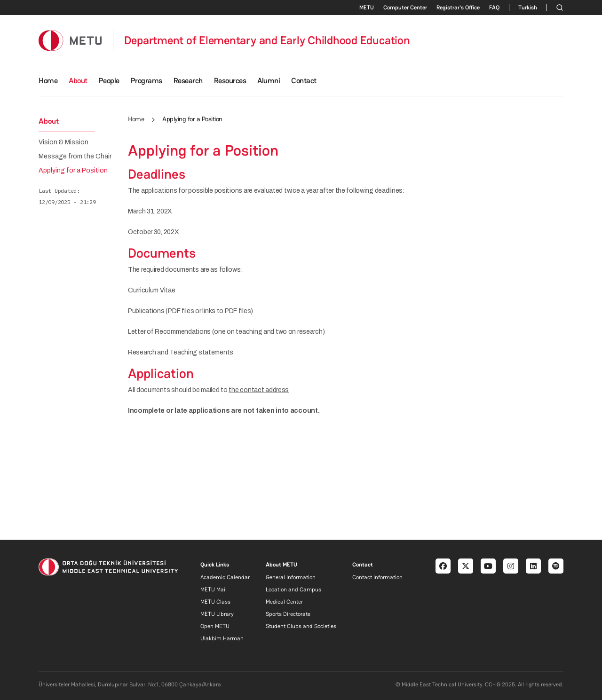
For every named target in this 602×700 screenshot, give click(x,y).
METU (367, 8)
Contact (304, 81)
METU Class (215, 602)
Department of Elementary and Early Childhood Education (267, 40)
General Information (291, 577)
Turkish (528, 8)
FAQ (494, 8)
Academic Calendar (225, 577)
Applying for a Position (73, 171)
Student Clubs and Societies (301, 626)
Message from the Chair (75, 157)
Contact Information (377, 577)
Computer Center (405, 8)
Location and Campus (293, 590)
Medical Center (284, 602)
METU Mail (214, 590)
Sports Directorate (288, 614)
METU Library (217, 614)
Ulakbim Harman (222, 638)
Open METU (215, 626)
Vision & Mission (63, 142)
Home (48, 81)
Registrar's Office (458, 8)
